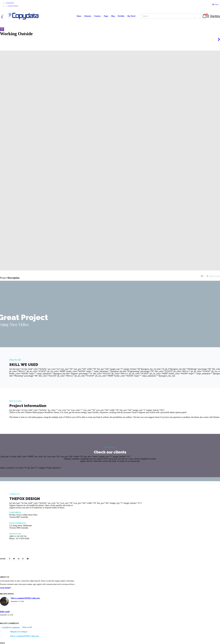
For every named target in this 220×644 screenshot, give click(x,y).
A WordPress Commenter (11, 627)
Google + (23, 559)
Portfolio (121, 16)
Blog (113, 16)
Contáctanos (12, 6)
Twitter (14, 559)
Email (28, 559)
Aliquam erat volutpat (19, 632)
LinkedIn (19, 559)
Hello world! (5, 612)
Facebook (9, 559)
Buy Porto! (132, 16)
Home (79, 16)
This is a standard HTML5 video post (25, 598)
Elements (88, 16)
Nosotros (10, 3)
